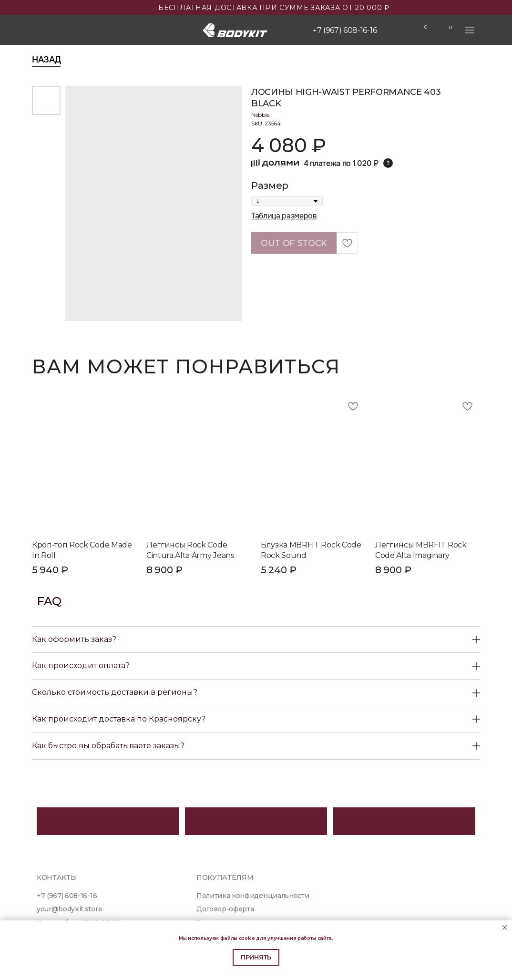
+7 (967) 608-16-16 (345, 30)
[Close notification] (505, 928)
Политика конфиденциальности (253, 896)
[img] (399, 31)
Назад (46, 60)
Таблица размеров (284, 216)
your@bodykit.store (69, 909)
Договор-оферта (225, 909)
